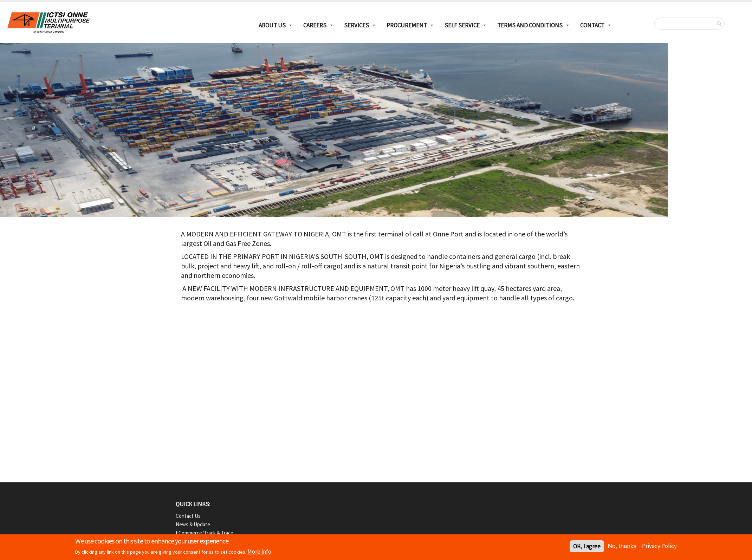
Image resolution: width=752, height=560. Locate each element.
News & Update (193, 524)
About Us (272, 25)
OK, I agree (587, 547)
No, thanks (622, 547)
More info (259, 552)
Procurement (407, 25)
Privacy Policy (659, 547)
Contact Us (188, 516)
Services (356, 25)
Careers (315, 25)
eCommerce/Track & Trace (205, 533)
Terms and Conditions (530, 25)
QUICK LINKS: (193, 504)
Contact (592, 25)
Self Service (462, 25)
